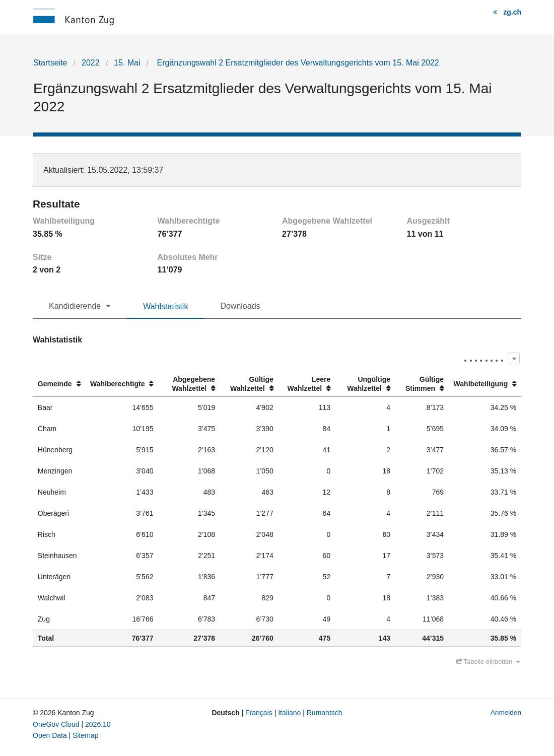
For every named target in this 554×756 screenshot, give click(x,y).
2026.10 (98, 724)
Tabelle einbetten (488, 662)
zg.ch (512, 12)
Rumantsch (325, 713)
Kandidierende (75, 306)
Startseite (50, 63)
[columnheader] (59, 384)
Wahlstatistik (165, 306)
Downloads (240, 306)
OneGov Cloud (56, 724)
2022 (91, 63)
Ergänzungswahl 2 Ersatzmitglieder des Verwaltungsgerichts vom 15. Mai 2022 (297, 63)
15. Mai (127, 63)
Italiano (289, 713)
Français (259, 713)
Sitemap (85, 735)
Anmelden (506, 712)
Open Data (50, 735)
